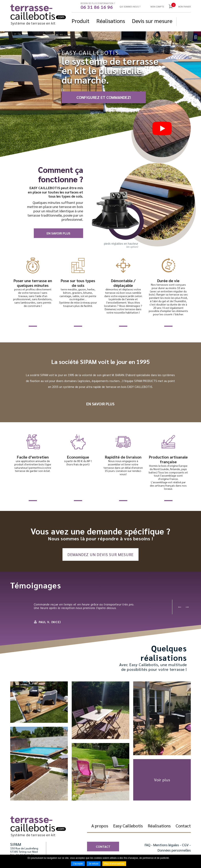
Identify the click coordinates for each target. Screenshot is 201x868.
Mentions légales (166, 845)
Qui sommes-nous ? (130, 7)
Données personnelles (174, 850)
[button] (39, 702)
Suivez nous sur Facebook (183, 22)
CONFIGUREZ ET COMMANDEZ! (104, 97)
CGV (185, 845)
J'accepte (78, 864)
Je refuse (93, 864)
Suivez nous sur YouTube (188, 22)
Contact (103, 847)
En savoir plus (58, 233)
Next (187, 607)
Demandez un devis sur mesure (100, 554)
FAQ (147, 845)
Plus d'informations (114, 864)
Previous (180, 607)
